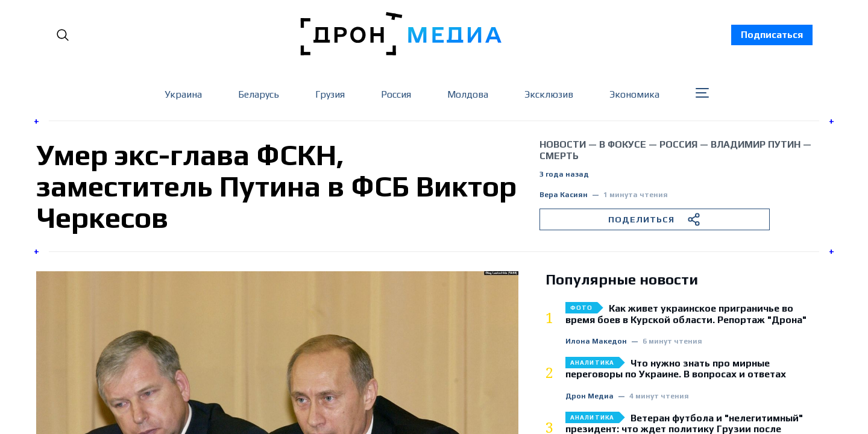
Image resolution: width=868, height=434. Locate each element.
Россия (396, 94)
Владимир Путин (756, 144)
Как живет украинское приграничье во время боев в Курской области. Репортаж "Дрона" (686, 314)
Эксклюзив (549, 94)
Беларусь (259, 94)
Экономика (634, 94)
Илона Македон (596, 341)
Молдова (468, 94)
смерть (559, 156)
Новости (563, 144)
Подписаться (772, 35)
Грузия (330, 94)
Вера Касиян (564, 195)
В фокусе (623, 144)
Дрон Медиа (590, 396)
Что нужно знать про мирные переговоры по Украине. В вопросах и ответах (676, 369)
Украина (183, 94)
